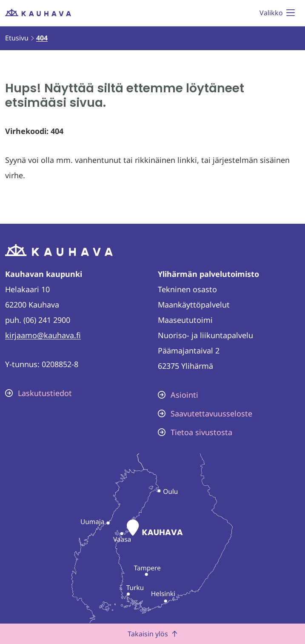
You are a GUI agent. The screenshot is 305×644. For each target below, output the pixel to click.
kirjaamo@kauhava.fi (43, 335)
